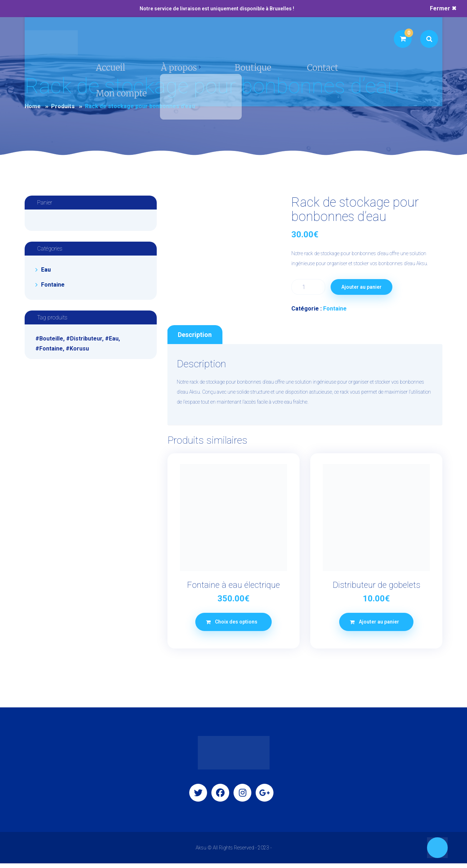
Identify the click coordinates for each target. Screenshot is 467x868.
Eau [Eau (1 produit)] (114, 339)
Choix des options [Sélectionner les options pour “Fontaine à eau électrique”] (236, 626)
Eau (46, 270)
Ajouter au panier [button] (379, 626)
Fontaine (335, 309)
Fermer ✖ (443, 8)
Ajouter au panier (363, 287)
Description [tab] (195, 339)
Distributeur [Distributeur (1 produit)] (86, 339)
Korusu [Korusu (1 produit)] (79, 349)
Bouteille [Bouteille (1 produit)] (51, 339)
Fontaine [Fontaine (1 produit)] (51, 349)
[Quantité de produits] (308, 287)
